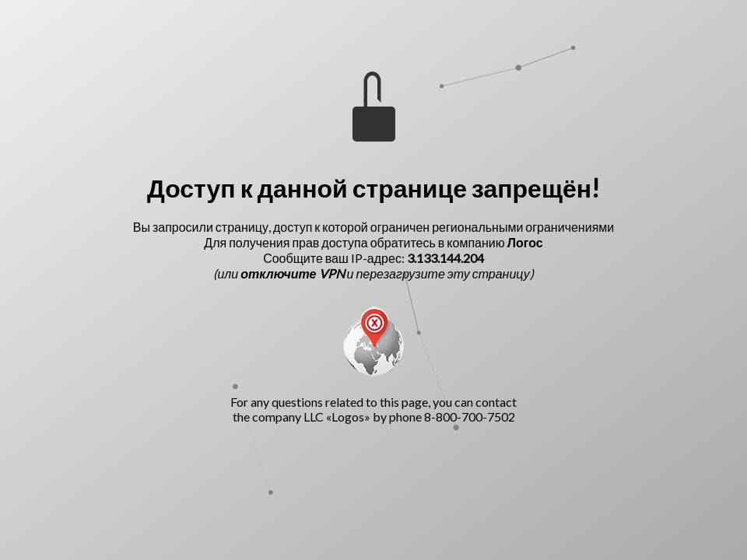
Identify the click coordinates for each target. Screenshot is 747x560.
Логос (525, 242)
